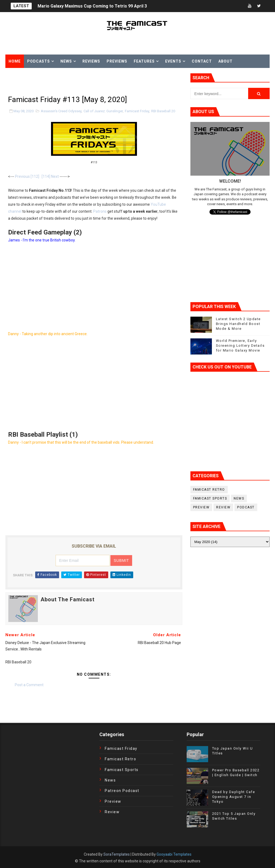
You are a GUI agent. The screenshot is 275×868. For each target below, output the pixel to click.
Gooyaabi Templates (174, 854)
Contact (202, 61)
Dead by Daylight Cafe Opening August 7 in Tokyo (234, 797)
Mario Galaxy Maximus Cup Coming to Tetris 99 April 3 (92, 6)
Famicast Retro (209, 490)
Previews (117, 61)
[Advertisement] (68, 81)
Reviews (91, 61)
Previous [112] (27, 176)
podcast (246, 507)
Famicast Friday (137, 111)
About (225, 61)
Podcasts (39, 61)
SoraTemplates (117, 854)
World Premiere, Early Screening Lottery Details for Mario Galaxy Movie (240, 346)
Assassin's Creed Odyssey (61, 111)
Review (223, 507)
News (66, 61)
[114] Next (50, 176)
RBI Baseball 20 (163, 111)
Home (15, 61)
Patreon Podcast (122, 791)
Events (173, 61)
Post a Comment (29, 685)
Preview (201, 507)
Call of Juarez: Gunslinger (103, 111)
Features (144, 61)
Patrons (100, 211)
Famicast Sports (210, 498)
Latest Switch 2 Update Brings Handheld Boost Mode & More (238, 324)
